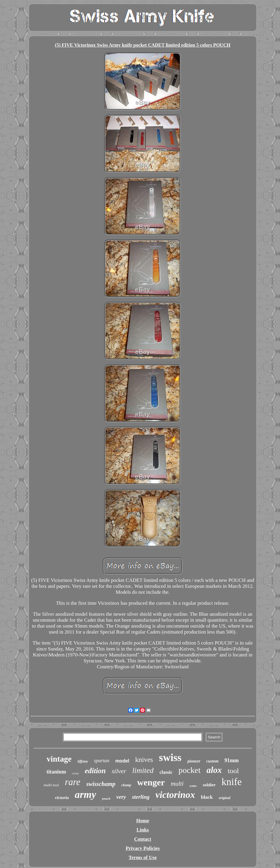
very (121, 797)
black (207, 797)
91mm (232, 760)
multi (177, 784)
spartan (102, 761)
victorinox (175, 795)
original (225, 798)
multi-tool (51, 785)
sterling (141, 797)
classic (166, 772)
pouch (106, 798)
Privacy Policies (143, 848)
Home (143, 821)
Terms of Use (143, 857)
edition (95, 771)
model (122, 761)
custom (212, 761)
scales (193, 786)
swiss (170, 758)
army (86, 794)
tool (233, 771)
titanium (56, 772)
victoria (62, 798)
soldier (209, 785)
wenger (151, 782)
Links (143, 830)
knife (232, 782)
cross (76, 773)
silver (119, 771)
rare (72, 782)
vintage (59, 759)
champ (126, 785)
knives (144, 760)
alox (214, 770)
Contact (143, 839)
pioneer (194, 761)
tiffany (83, 761)
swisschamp (101, 784)
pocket (190, 770)
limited (143, 770)
